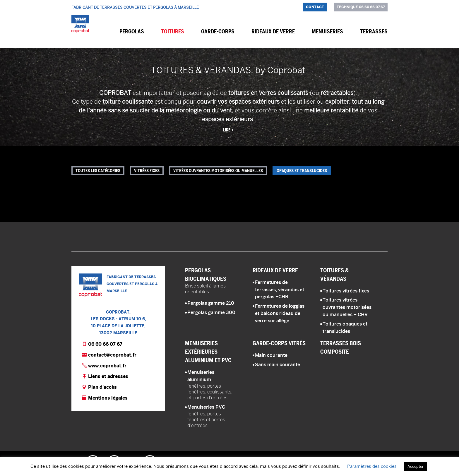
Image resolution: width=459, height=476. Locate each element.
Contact (315, 7)
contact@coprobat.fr (112, 355)
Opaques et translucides (302, 171)
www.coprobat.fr (107, 366)
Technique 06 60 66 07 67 (361, 7)
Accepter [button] (416, 466)
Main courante (271, 355)
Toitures (173, 31)
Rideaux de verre (273, 31)
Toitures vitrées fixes (346, 291)
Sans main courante (278, 365)
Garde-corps (218, 31)
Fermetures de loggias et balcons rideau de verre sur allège (280, 313)
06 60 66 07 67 (105, 344)
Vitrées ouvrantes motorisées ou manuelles (218, 171)
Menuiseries (327, 31)
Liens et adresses (108, 376)
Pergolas (132, 31)
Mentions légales (108, 398)
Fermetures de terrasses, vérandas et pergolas (280, 290)
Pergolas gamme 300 (211, 313)
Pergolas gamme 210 (211, 303)
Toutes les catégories (98, 171)
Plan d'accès (102, 387)
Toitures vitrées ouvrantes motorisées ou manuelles (347, 307)
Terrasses (374, 31)
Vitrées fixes (147, 171)
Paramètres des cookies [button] (372, 466)
